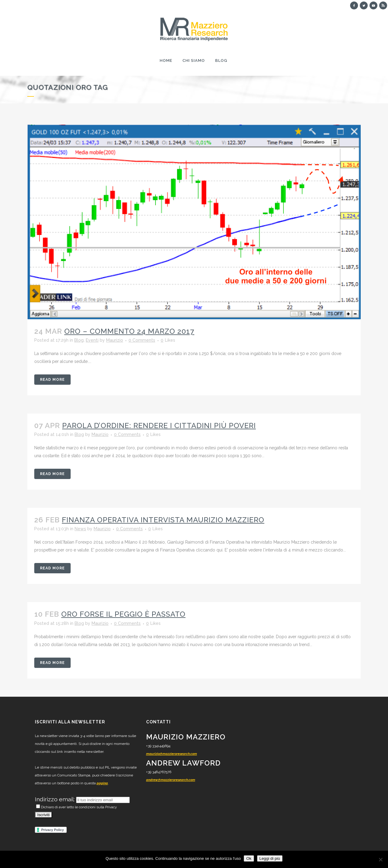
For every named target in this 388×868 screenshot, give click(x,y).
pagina (102, 783)
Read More (52, 380)
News (80, 529)
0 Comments (142, 340)
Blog (79, 340)
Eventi (92, 340)
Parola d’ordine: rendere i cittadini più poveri (159, 426)
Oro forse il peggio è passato (123, 614)
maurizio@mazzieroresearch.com (172, 754)
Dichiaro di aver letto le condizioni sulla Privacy (77, 807)
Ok (249, 858)
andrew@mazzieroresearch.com (171, 780)
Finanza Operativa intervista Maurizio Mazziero (163, 520)
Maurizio (115, 340)
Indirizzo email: (55, 799)
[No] (380, 860)
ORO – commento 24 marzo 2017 (129, 331)
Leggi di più (270, 858)
